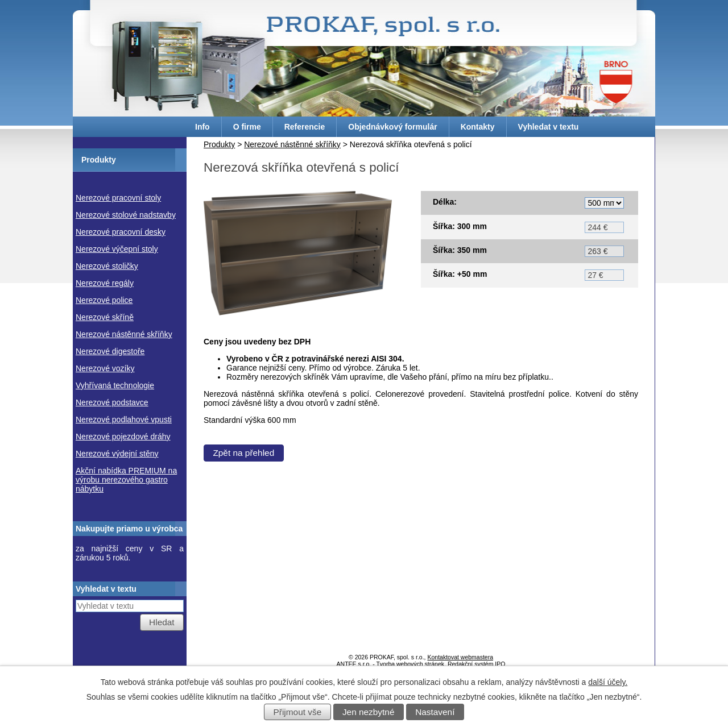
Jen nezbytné (369, 712)
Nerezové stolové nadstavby (126, 215)
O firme (247, 127)
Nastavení (435, 712)
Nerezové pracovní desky (121, 232)
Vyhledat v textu (549, 127)
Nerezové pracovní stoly (118, 198)
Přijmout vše (298, 712)
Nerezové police (104, 300)
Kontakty (478, 127)
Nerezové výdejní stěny (117, 454)
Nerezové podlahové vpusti (124, 419)
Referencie (305, 127)
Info (202, 127)
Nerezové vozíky (105, 368)
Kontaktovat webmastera (460, 657)
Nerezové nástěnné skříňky (292, 144)
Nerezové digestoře (110, 351)
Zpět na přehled (243, 457)
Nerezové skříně (105, 317)
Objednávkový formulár (392, 127)
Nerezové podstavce (112, 402)
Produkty (219, 144)
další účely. (608, 682)
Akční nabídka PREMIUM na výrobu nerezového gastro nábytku (126, 480)
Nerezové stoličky (107, 266)
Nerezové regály (105, 283)
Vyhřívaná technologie (115, 385)
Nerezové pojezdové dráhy (123, 437)
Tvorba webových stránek (410, 664)
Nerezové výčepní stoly (117, 249)
